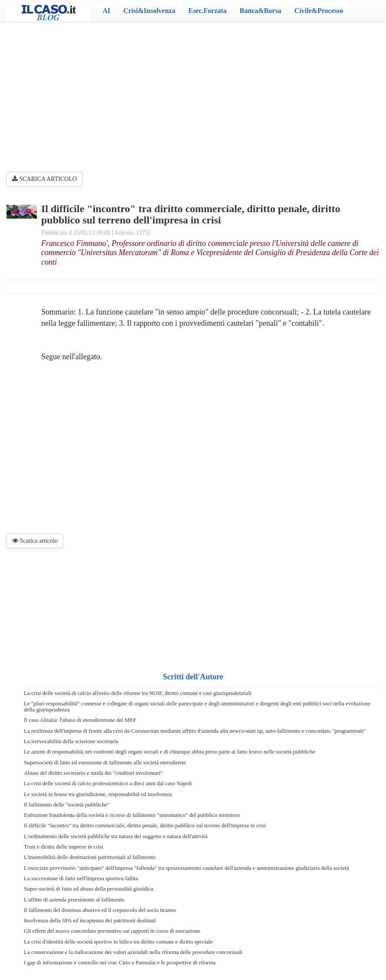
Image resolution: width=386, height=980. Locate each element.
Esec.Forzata (207, 11)
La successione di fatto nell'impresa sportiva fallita (81, 878)
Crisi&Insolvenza (149, 11)
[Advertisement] (193, 91)
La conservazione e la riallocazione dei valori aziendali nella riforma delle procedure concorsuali (133, 952)
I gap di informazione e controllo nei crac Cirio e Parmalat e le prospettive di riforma (120, 962)
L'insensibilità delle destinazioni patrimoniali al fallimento (90, 857)
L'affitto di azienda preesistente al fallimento (74, 900)
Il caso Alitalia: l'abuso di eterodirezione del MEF (80, 720)
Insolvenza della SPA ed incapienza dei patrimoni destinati (90, 920)
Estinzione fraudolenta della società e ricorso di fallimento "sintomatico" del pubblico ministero (132, 815)
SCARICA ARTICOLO (44, 179)
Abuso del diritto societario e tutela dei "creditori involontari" (93, 773)
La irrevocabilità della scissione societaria (71, 741)
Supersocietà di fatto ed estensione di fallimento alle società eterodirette (105, 762)
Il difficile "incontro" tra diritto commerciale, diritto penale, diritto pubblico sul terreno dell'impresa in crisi (145, 825)
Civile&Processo (319, 11)
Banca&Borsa (261, 11)
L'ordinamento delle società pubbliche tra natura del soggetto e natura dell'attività (116, 836)
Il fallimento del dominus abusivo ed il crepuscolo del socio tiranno (100, 910)
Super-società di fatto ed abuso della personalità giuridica (88, 889)
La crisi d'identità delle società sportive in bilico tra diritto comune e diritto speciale (118, 942)
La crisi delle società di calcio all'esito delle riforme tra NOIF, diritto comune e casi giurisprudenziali (138, 693)
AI (106, 11)
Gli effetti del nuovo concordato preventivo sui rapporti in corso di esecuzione (112, 931)
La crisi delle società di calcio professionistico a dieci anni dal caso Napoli (108, 783)
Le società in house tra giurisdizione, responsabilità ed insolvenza (98, 794)
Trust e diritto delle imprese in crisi (64, 847)
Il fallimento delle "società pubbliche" (67, 805)
